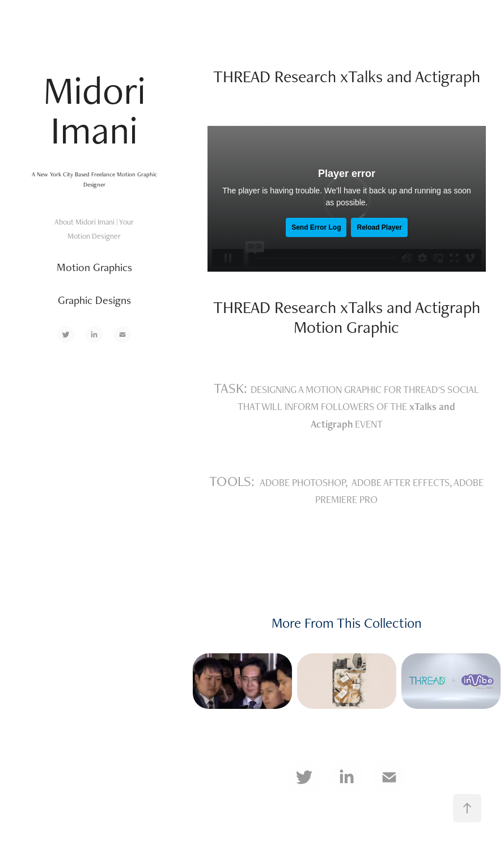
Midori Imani (99, 109)
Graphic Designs (94, 300)
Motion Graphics (94, 267)
